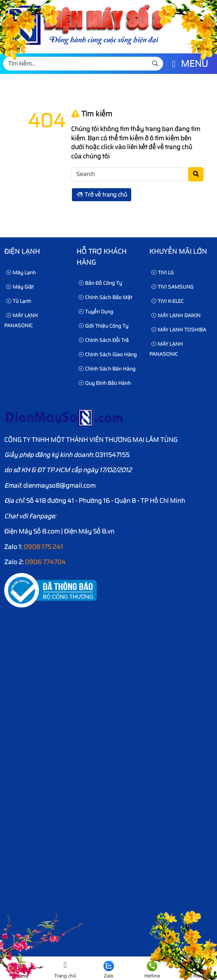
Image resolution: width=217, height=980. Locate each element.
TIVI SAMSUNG (172, 287)
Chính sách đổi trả (104, 340)
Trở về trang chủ (102, 194)
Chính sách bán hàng (107, 369)
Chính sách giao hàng (108, 354)
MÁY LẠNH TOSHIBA (179, 330)
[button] (174, 64)
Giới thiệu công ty (103, 326)
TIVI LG (163, 272)
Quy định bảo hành (105, 383)
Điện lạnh (22, 251)
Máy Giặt (20, 287)
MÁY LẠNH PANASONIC (21, 320)
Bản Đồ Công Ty (100, 283)
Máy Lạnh (21, 272)
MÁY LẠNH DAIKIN (176, 315)
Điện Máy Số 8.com (32, 531)
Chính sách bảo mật (105, 297)
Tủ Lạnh (19, 301)
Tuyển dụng (96, 311)
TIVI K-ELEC (168, 301)
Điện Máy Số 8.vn (89, 531)
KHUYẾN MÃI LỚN (178, 251)
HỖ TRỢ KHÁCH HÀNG (102, 257)
